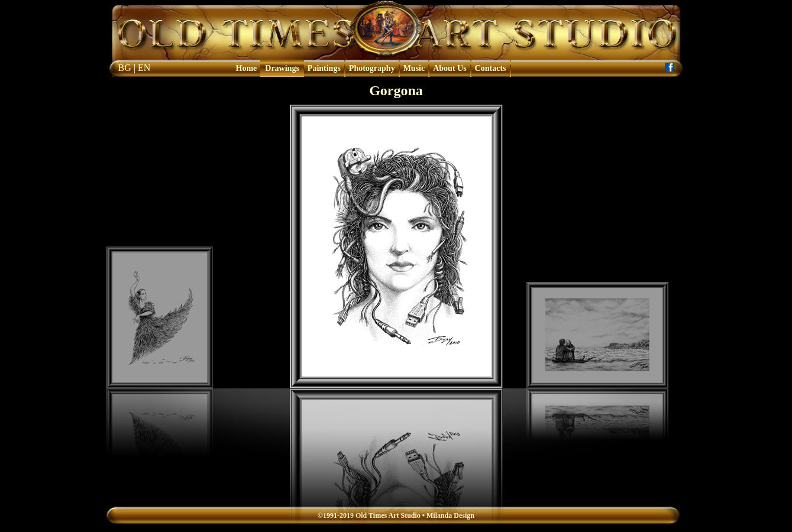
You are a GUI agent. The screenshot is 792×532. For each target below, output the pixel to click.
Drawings (282, 68)
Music (414, 68)
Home (247, 68)
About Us (450, 68)
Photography (372, 68)
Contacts (491, 68)
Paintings (324, 68)
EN (144, 68)
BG (125, 68)
